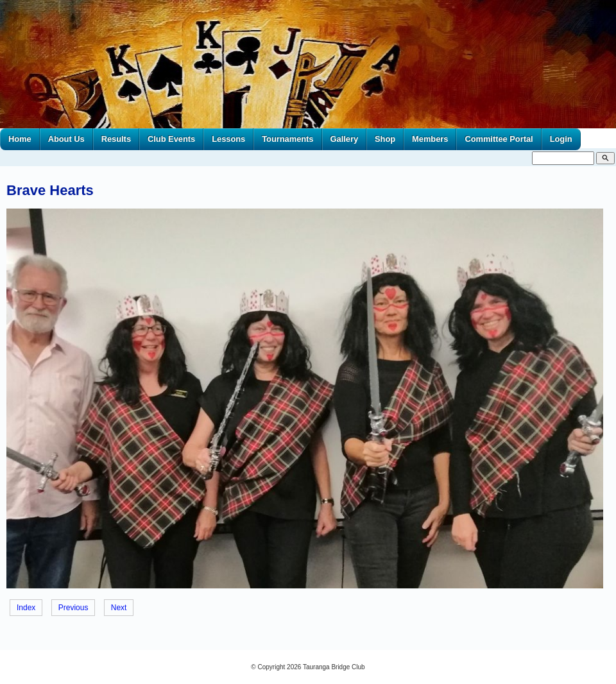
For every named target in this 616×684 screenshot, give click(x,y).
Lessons (228, 139)
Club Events (171, 139)
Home (20, 139)
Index (26, 608)
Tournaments (287, 139)
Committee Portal (499, 139)
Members (430, 139)
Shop (385, 139)
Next (119, 608)
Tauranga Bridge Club (334, 667)
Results (116, 139)
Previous (73, 608)
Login (561, 139)
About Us (66, 139)
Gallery (345, 139)
